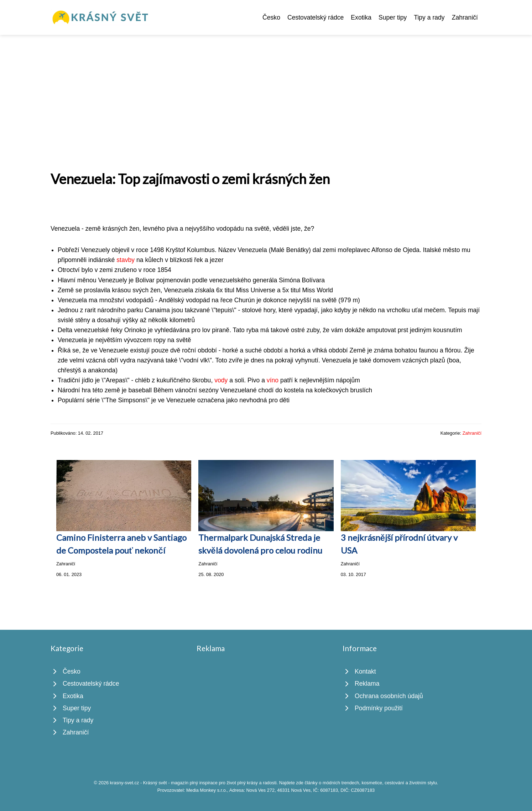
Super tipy (393, 17)
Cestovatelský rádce (315, 17)
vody (221, 380)
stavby (126, 260)
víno (273, 380)
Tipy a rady (429, 17)
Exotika (361, 17)
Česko (271, 17)
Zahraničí (465, 17)
